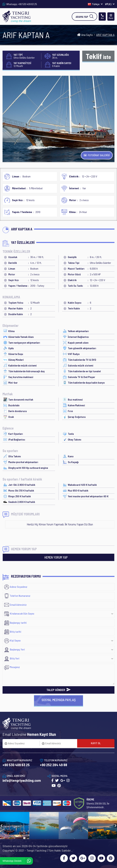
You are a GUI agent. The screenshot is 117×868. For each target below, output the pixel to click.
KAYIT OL (96, 743)
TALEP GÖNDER (59, 690)
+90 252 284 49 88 (53, 765)
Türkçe (95, 4)
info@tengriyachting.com (22, 780)
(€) (110, 4)
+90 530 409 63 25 (28, 4)
